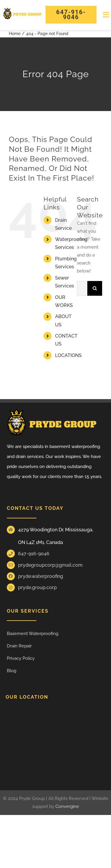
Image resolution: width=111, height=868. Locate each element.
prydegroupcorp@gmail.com (50, 565)
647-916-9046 (34, 554)
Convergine (67, 806)
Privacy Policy (21, 658)
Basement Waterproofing (33, 634)
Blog (12, 671)
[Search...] (82, 288)
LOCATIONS (68, 355)
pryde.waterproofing (41, 576)
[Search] (95, 288)
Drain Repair (19, 646)
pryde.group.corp (37, 587)
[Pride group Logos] (22, 10)
